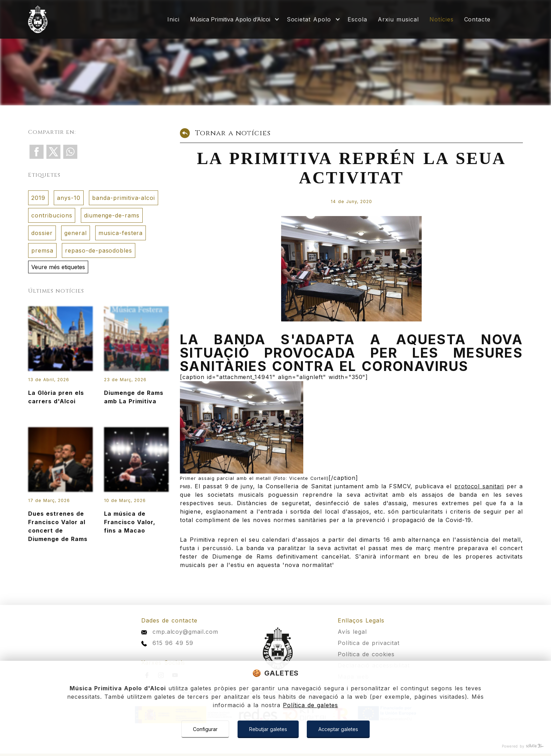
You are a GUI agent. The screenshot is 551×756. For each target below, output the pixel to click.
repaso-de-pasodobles (99, 250)
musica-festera (121, 233)
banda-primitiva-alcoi (124, 198)
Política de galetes (310, 705)
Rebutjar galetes (268, 729)
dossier (42, 233)
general (76, 233)
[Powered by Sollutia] (275, 746)
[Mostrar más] (233, 19)
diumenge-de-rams (112, 215)
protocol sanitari (479, 486)
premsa (42, 250)
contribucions (52, 215)
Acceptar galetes (338, 729)
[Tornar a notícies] (351, 135)
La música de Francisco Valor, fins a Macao (136, 487)
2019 (38, 198)
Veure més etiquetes (58, 267)
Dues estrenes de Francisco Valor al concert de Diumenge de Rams (60, 491)
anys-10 (69, 198)
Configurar (205, 729)
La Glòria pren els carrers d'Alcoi (60, 361)
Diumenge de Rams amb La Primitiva (136, 361)
